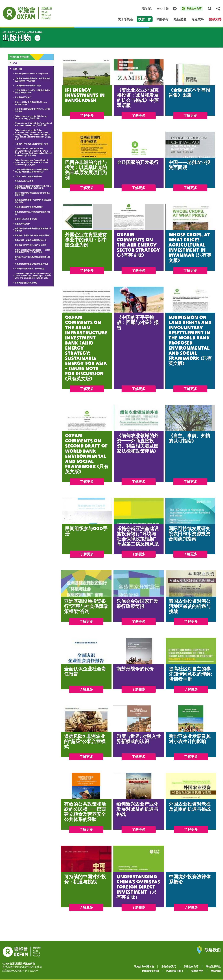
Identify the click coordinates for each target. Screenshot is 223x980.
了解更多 (87, 116)
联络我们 (147, 9)
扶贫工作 (12, 32)
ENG (160, 9)
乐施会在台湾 (191, 966)
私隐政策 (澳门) (175, 971)
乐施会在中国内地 (144, 966)
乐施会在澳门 (169, 966)
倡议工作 (21, 32)
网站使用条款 (213, 966)
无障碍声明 (197, 971)
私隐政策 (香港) (150, 971)
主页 (4, 32)
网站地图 (216, 971)
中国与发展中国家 (35, 32)
